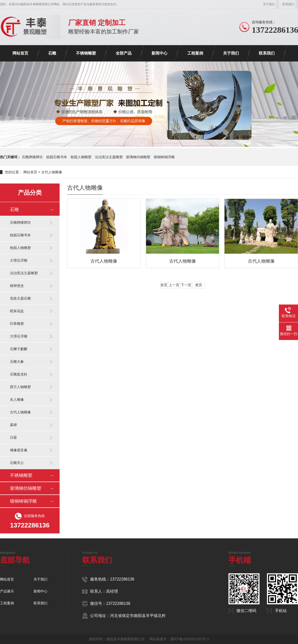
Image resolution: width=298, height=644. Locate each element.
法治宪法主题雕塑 (109, 157)
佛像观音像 (19, 450)
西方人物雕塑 (20, 387)
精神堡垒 (17, 286)
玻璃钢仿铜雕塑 (138, 157)
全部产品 (124, 53)
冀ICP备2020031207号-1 (190, 639)
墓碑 (13, 425)
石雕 (52, 53)
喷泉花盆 (17, 311)
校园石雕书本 (57, 157)
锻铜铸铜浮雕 (164, 157)
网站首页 (20, 53)
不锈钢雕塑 (86, 53)
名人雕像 (17, 399)
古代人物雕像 (20, 412)
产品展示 (7, 591)
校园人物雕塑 (81, 157)
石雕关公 (17, 463)
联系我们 (288, 4)
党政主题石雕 (20, 298)
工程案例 (195, 53)
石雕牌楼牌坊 (32, 157)
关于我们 (269, 4)
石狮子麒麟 (19, 349)
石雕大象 (17, 362)
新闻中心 (159, 53)
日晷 (13, 437)
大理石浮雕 (19, 260)
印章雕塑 (17, 324)
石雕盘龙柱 (19, 374)
